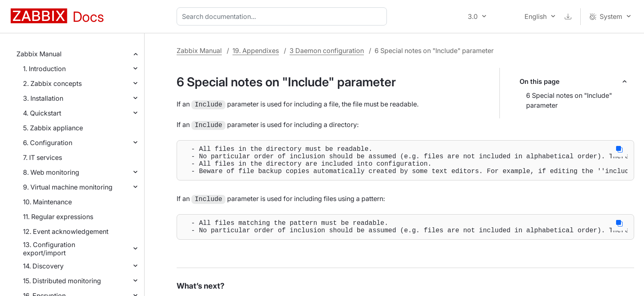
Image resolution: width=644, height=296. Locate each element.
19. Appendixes (256, 51)
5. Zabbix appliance (53, 128)
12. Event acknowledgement (66, 231)
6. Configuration (48, 143)
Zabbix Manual (39, 54)
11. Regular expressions (58, 217)
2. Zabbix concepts (52, 83)
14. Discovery (43, 266)
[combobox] (283, 16)
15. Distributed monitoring (62, 281)
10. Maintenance (47, 202)
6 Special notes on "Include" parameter (569, 100)
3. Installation (43, 98)
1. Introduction (44, 69)
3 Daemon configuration (327, 51)
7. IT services (43, 157)
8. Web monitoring (51, 172)
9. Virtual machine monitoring (68, 187)
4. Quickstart (42, 113)
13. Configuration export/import (49, 249)
